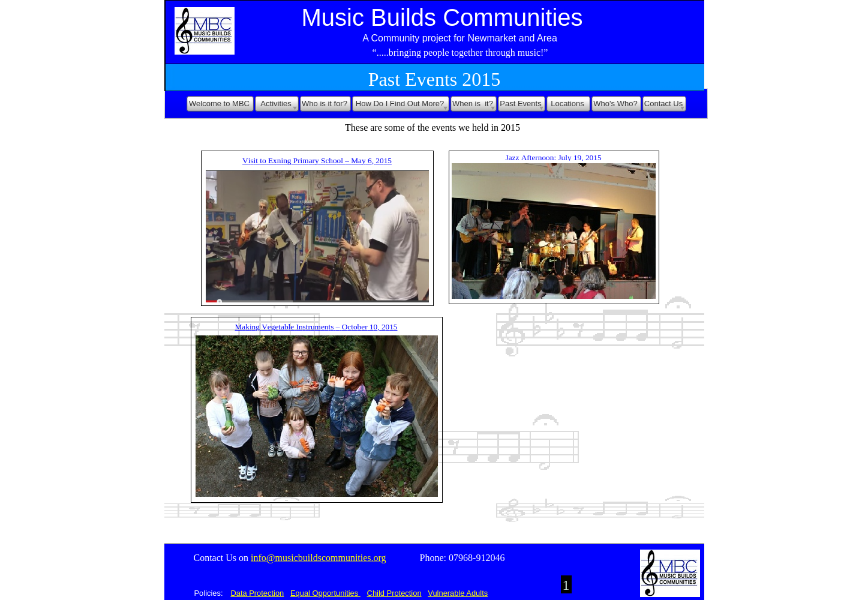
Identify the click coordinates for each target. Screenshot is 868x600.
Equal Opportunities (325, 593)
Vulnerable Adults (458, 593)
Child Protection (394, 593)
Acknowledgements (228, 574)
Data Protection (257, 593)
